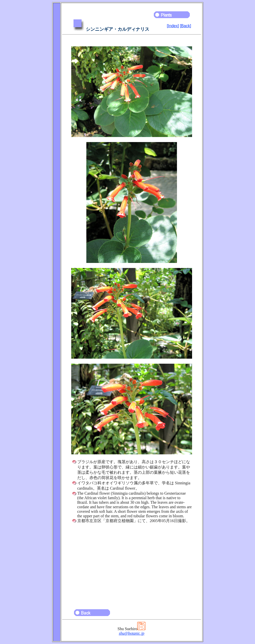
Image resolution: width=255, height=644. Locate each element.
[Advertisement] (132, 564)
